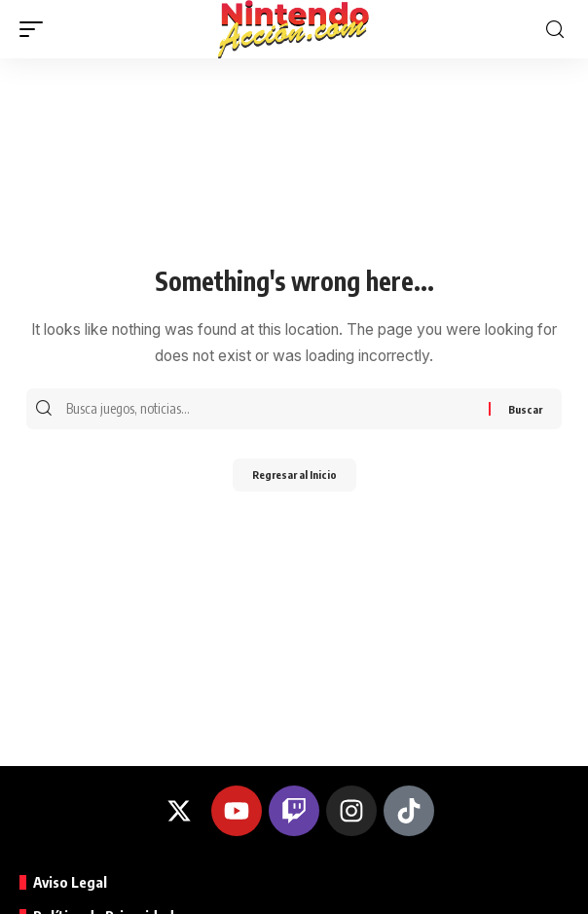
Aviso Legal (70, 882)
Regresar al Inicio (294, 475)
